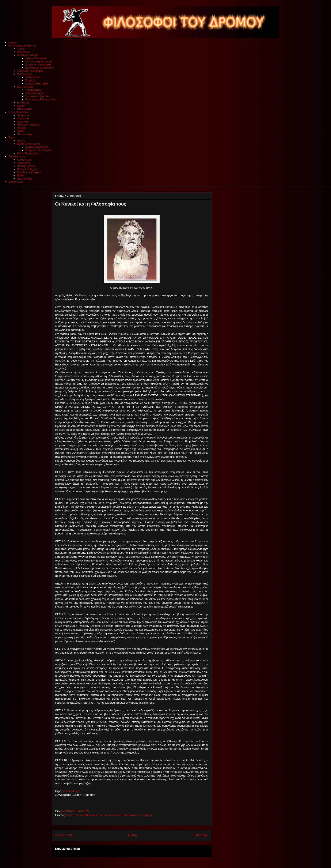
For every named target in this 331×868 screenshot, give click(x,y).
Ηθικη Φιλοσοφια (19, 112)
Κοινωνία (22, 122)
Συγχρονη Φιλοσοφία (38, 65)
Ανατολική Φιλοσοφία (30, 71)
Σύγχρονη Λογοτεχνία (38, 150)
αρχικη (12, 42)
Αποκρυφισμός (34, 93)
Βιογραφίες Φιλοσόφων (39, 68)
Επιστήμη (23, 103)
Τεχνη (12, 137)
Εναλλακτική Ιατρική (29, 172)
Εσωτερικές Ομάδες (37, 96)
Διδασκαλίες (33, 77)
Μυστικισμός (24, 74)
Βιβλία (21, 106)
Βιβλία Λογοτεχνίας (28, 144)
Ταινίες (21, 141)
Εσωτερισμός (25, 87)
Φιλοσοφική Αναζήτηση (138, 815)
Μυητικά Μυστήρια (37, 84)
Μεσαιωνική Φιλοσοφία (39, 61)
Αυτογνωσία (24, 160)
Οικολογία (23, 118)
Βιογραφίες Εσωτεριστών (41, 99)
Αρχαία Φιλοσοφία (36, 58)
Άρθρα (70, 815)
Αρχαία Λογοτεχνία (37, 147)
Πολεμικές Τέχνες (27, 169)
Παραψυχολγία (26, 166)
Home (133, 835)
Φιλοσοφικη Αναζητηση (22, 46)
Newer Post (64, 835)
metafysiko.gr (71, 791)
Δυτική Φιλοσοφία (28, 55)
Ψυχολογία (23, 163)
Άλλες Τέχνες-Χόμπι (29, 153)
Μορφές (22, 128)
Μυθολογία (24, 52)
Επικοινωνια (16, 182)
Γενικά (21, 49)
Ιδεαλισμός (24, 115)
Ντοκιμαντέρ (24, 109)
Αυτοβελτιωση (17, 156)
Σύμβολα (31, 80)
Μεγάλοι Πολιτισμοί (28, 125)
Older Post (201, 835)
